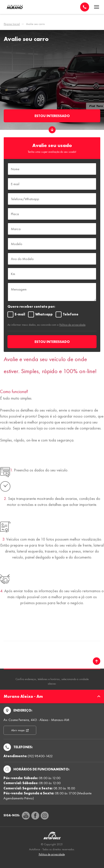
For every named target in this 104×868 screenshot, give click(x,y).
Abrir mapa (18, 730)
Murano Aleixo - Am (52, 696)
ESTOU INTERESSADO (52, 342)
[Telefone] (85, 7)
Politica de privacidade (52, 854)
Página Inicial (12, 24)
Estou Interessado (52, 116)
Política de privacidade (72, 325)
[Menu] (97, 7)
